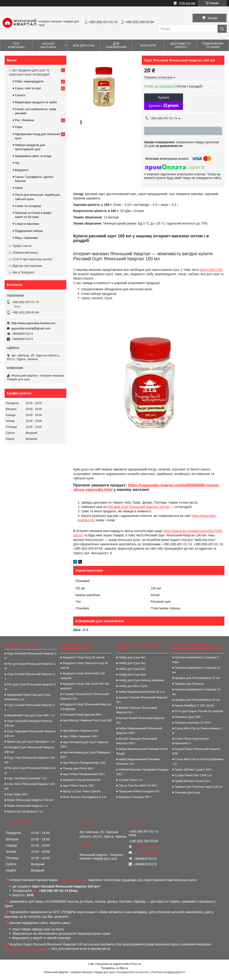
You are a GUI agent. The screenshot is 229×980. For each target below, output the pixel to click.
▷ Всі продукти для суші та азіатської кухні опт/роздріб (29, 72)
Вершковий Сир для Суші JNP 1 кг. (31, 715)
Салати (20, 95)
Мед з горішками (26, 238)
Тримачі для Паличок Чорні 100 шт (199, 787)
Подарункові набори (29, 231)
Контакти (148, 45)
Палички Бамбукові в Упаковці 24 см (196, 692)
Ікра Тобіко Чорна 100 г (79, 786)
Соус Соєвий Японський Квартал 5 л (30, 707)
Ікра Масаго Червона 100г (81, 731)
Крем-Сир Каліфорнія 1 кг (25, 811)
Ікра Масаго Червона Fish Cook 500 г (86, 723)
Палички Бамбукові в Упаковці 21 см (196, 670)
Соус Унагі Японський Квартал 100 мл (30, 760)
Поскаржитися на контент (133, 972)
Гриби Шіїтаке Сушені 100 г (194, 770)
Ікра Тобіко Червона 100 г (81, 736)
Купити (164, 97)
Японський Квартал (73, 880)
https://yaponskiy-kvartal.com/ (26, 949)
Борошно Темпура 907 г (135, 797)
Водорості (22, 170)
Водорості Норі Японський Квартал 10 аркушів (86, 707)
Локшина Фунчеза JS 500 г (193, 723)
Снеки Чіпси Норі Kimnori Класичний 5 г (191, 741)
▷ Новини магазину (24, 252)
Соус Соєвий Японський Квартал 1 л (30, 676)
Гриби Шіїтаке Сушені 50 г (193, 781)
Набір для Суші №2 (132, 663)
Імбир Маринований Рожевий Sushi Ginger (142, 751)
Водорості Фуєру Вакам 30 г (82, 780)
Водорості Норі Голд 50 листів (84, 657)
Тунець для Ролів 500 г (79, 768)
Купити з (163, 106)
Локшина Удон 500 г (189, 717)
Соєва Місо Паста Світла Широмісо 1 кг (198, 761)
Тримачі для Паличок (189, 684)
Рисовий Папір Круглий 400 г (83, 715)
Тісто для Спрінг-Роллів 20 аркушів (199, 711)
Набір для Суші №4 (132, 675)
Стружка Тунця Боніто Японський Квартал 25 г (85, 696)
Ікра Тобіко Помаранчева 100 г (84, 774)
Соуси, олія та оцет (28, 88)
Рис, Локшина (24, 120)
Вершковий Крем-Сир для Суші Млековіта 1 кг (27, 697)
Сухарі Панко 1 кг (131, 780)
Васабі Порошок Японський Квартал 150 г (136, 741)
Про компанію (16, 45)
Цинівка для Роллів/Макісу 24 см (197, 700)
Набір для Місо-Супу (133, 686)
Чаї (17, 163)
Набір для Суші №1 (132, 657)
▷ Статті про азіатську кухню (30, 259)
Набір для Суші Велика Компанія (141, 680)
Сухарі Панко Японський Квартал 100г (197, 751)
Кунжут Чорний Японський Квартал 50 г (142, 700)
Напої (19, 188)
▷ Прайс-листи (20, 246)
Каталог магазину (48, 45)
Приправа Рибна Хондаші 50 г (140, 791)
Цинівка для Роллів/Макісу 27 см (197, 678)
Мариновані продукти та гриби (36, 102)
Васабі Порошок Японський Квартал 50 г (136, 710)
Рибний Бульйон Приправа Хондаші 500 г (142, 772)
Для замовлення (116, 45)
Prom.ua (136, 964)
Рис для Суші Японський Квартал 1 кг (30, 666)
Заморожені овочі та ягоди (33, 156)
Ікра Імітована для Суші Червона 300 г (84, 744)
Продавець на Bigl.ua (114, 968)
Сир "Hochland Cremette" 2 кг (27, 778)
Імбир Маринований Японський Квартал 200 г (139, 731)
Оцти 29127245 (211, 270)
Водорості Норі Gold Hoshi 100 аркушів (83, 676)
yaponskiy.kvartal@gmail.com (31, 328)
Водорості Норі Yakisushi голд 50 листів (84, 665)
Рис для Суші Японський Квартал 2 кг (30, 687)
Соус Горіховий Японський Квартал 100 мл (30, 734)
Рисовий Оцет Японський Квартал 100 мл (138, 507)
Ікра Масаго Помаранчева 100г (84, 763)
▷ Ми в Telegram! (22, 272)
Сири (18, 127)
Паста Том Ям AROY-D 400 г (138, 786)
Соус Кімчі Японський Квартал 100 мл (30, 786)
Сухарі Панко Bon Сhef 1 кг (193, 775)
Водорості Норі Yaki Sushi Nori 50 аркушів (85, 686)
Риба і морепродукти (29, 81)
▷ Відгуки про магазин (26, 266)
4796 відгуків (187, 3)
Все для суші (84, 45)
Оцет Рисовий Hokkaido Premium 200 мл (28, 723)
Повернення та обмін (213, 45)
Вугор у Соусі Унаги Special (82, 791)
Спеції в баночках (27, 224)
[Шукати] (222, 29)
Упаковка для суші (187, 792)
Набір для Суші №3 (132, 669)
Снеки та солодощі (28, 206)
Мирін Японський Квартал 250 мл (30, 800)
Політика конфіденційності (168, 972)
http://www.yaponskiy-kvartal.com (33, 323)
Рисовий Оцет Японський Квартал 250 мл (29, 750)
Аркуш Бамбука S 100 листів (194, 705)
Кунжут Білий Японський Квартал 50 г (140, 720)
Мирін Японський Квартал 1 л (27, 806)
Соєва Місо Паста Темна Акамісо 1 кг (198, 731)
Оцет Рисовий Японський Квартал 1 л (31, 656)
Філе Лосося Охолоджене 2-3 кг (85, 797)
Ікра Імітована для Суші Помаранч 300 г (85, 755)
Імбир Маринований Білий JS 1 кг (142, 692)
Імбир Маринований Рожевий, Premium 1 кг (138, 761)
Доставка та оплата (181, 45)
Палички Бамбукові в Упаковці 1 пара (196, 660)
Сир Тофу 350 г (18, 794)
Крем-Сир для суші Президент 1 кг (31, 742)
